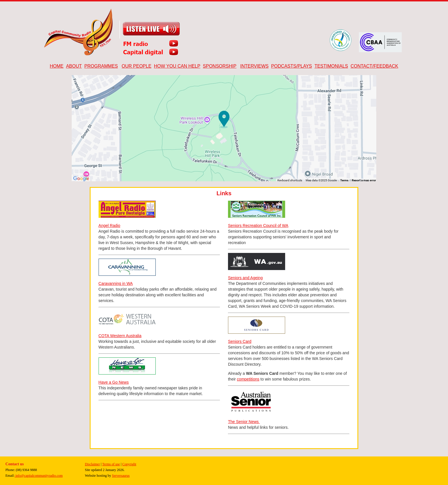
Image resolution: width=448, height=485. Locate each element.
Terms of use (111, 464)
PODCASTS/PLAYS (292, 66)
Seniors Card (240, 341)
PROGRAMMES (101, 66)
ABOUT (74, 66)
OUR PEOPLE (137, 66)
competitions (248, 379)
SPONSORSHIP (220, 66)
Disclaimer (92, 464)
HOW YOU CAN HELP (177, 66)
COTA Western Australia (120, 336)
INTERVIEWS (254, 66)
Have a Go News (114, 382)
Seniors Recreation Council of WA (258, 226)
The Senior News (244, 422)
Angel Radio (109, 226)
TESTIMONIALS (331, 66)
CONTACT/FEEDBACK (374, 66)
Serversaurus (121, 476)
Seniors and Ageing (245, 278)
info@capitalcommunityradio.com (39, 476)
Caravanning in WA (116, 283)
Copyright (129, 464)
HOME (57, 66)
